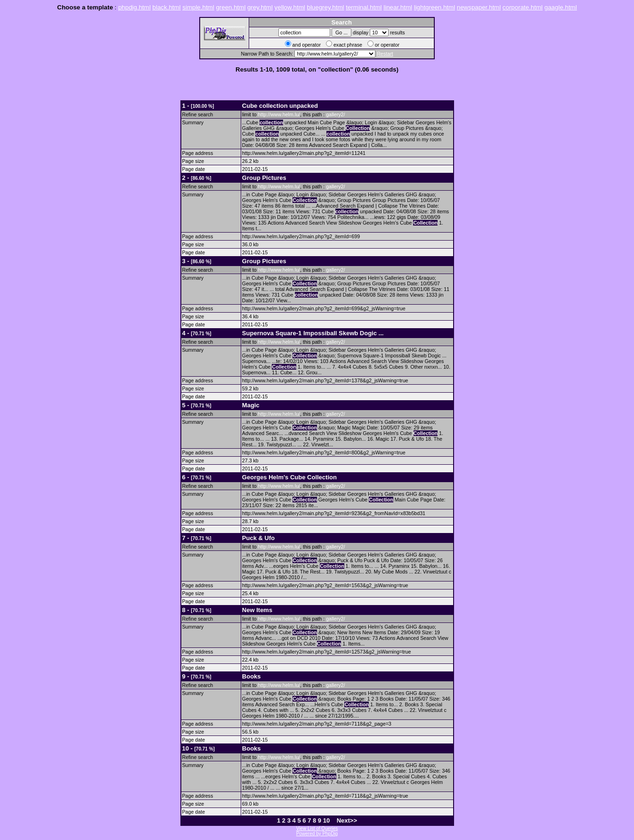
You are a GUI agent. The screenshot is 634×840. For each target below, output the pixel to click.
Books (252, 676)
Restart (385, 54)
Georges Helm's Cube (289, 477)
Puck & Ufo (258, 538)
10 (326, 820)
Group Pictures (264, 178)
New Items (257, 610)
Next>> (347, 820)
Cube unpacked (280, 106)
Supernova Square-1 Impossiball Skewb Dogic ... (313, 333)
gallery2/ (335, 114)
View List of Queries (317, 828)
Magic (251, 405)
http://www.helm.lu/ (279, 114)
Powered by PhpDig (317, 834)
